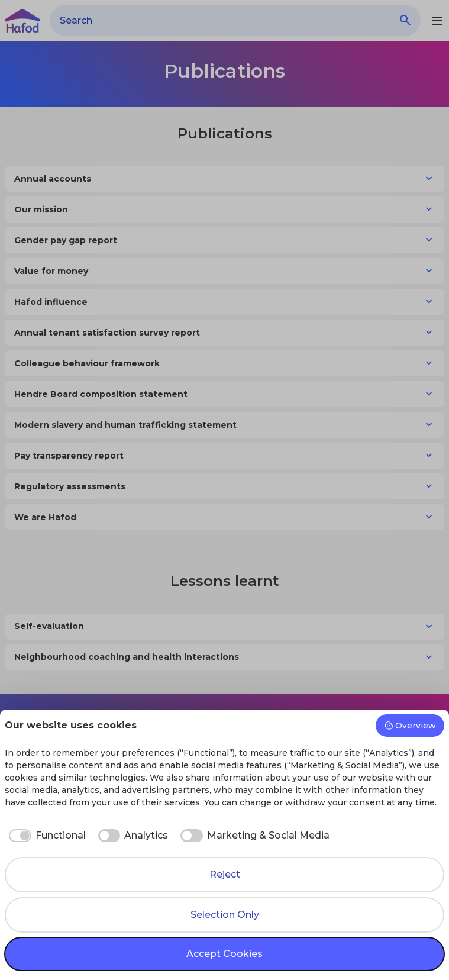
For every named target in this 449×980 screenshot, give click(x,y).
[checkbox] (45, 836)
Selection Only (225, 915)
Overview (410, 726)
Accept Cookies (224, 954)
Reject (225, 874)
